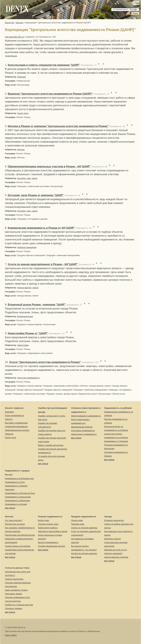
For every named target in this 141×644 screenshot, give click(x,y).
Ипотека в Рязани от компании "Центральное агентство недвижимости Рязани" (58, 126)
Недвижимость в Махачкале (17, 501)
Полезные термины (14, 609)
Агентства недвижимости (28, 378)
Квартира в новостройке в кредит (53, 531)
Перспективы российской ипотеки (20, 535)
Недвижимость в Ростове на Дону (20, 493)
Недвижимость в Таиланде (116, 441)
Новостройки (23, 345)
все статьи (43, 464)
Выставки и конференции (16, 423)
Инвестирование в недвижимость (86, 416)
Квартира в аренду (113, 539)
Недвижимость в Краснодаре (18, 497)
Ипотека (21, 150)
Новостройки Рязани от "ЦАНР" (28, 333)
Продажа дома (78, 524)
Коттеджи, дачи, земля (27, 178)
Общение (21, 77)
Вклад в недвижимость (48, 543)
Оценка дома (77, 520)
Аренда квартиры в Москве (116, 557)
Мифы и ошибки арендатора (51, 445)
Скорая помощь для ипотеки (18, 546)
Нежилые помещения (27, 247)
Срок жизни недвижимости (83, 431)
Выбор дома (43, 520)
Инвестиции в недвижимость (84, 434)
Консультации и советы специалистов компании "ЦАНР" (44, 65)
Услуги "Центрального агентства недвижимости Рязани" (45, 362)
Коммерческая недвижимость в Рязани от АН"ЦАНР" (41, 228)
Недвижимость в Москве (16, 504)
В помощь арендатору (114, 520)
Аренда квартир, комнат (28, 288)
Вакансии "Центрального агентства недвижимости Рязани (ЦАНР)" (50, 94)
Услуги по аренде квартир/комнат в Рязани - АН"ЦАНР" (43, 264)
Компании (9, 412)
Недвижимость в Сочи (15, 482)
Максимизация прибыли (82, 427)
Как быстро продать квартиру (84, 554)
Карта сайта (11, 635)
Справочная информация (16, 427)
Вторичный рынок (25, 316)
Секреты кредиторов (14, 579)
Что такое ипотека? (14, 520)
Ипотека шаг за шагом (15, 524)
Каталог (20, 23)
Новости (9, 419)
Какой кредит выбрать (48, 528)
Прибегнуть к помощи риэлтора (19, 605)
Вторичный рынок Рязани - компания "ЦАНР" (37, 305)
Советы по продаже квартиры (84, 528)
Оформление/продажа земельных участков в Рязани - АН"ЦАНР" (49, 166)
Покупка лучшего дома (48, 524)
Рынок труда (23, 113)
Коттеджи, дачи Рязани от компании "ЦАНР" (36, 195)
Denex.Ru (10, 23)
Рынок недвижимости (14, 416)
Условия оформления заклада (51, 546)
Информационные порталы (17, 430)
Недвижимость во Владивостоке (19, 479)
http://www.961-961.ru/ (15, 37)
